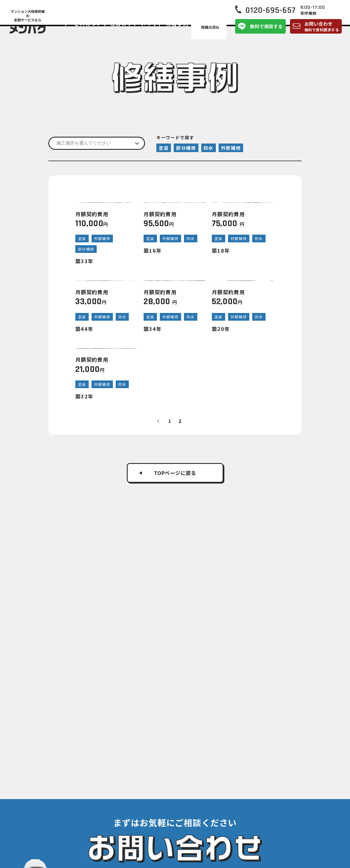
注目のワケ (145, 30)
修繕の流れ (215, 30)
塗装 (164, 148)
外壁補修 (231, 148)
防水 (209, 148)
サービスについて (112, 30)
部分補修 (186, 148)
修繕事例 (191, 30)
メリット (169, 30)
